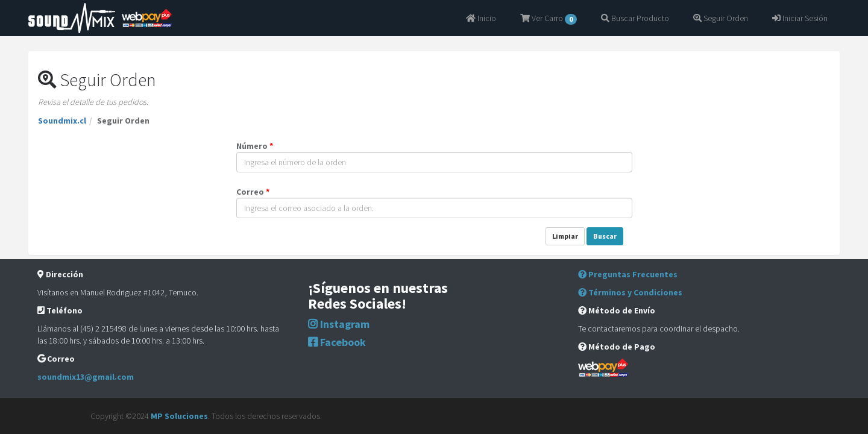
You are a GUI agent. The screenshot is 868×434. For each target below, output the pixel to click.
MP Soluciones (179, 416)
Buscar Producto (635, 18)
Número (255, 146)
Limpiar (565, 236)
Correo (253, 192)
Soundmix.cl (62, 121)
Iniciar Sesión (800, 18)
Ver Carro (549, 19)
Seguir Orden (721, 18)
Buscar (605, 236)
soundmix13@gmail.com (86, 377)
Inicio (481, 18)
